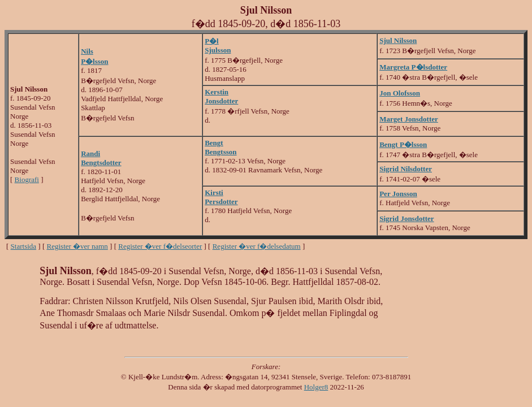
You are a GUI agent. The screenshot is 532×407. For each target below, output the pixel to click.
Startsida (24, 246)
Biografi (27, 179)
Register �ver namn (77, 246)
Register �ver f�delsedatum (257, 246)
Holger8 (316, 387)
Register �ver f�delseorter (160, 246)
